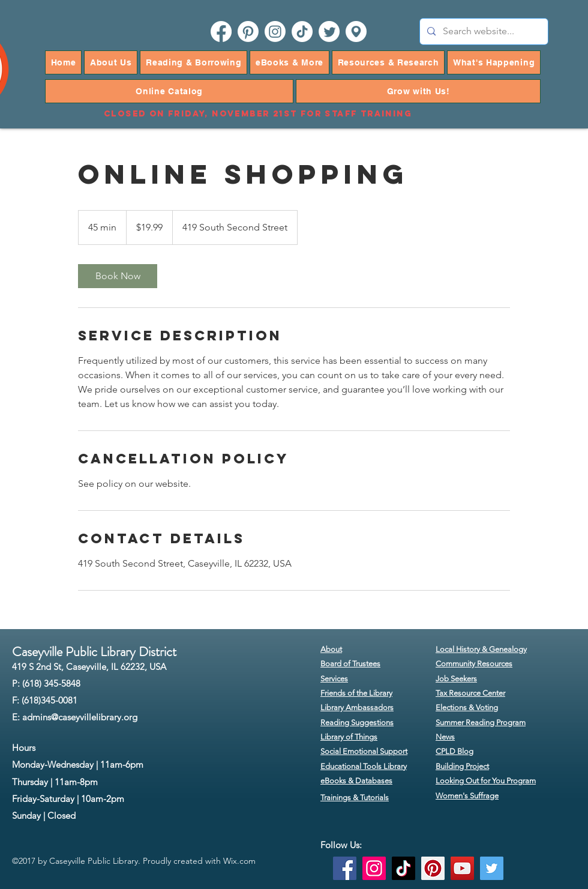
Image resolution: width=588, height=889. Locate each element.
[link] (118, 276)
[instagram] (275, 32)
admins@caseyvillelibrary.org (80, 717)
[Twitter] (492, 868)
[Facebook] (345, 868)
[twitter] (329, 32)
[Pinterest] (433, 868)
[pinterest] (248, 32)
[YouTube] (462, 868)
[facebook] (221, 32)
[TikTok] (302, 32)
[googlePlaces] (356, 32)
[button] (111, 62)
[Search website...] (483, 32)
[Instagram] (374, 868)
